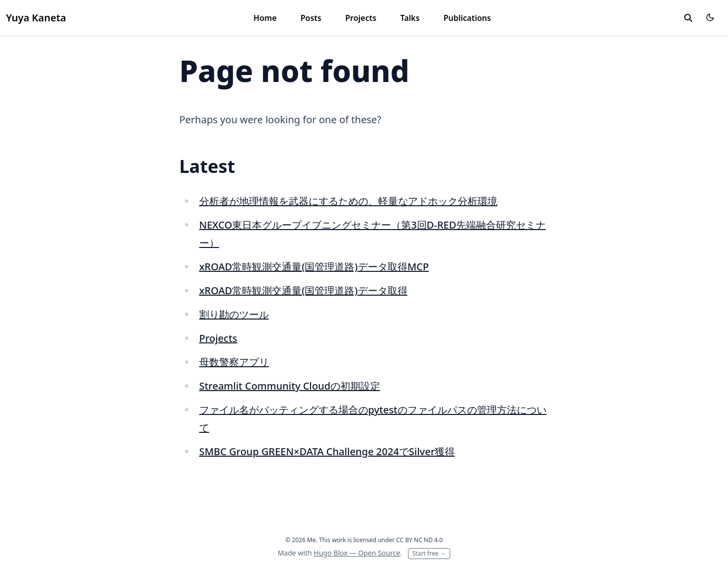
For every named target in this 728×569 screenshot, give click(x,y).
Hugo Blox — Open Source (357, 553)
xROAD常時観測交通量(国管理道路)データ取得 (303, 290)
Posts (311, 18)
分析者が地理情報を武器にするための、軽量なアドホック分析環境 (348, 201)
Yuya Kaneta (36, 18)
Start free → (429, 553)
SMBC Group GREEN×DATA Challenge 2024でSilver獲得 (327, 451)
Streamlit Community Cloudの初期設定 (290, 386)
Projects (361, 18)
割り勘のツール (234, 314)
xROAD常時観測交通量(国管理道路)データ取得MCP (314, 267)
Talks (410, 18)
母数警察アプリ (234, 362)
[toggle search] (688, 18)
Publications (467, 18)
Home (265, 18)
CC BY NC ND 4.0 (419, 540)
